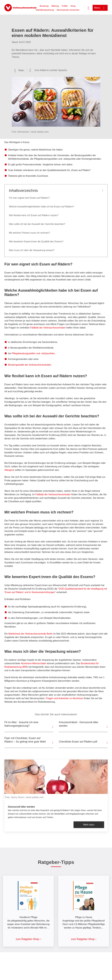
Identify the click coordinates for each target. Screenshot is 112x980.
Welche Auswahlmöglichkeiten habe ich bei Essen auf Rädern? (41, 207)
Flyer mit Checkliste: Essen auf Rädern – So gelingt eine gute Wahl (25, 740)
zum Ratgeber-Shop (27, 939)
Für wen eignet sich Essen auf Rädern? (29, 198)
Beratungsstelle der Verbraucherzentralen (30, 365)
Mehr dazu (89, 825)
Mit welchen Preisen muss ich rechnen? (29, 233)
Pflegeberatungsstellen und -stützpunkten (33, 353)
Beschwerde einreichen (68, 10)
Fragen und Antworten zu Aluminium (65, 698)
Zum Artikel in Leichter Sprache (51, 70)
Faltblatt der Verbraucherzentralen (48, 328)
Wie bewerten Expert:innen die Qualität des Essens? (36, 242)
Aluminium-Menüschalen (33, 663)
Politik (65, 6)
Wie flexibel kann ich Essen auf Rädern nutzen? (34, 215)
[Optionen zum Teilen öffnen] (19, 70)
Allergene (9, 470)
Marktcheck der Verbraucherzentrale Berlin (31, 634)
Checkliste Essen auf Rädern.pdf (78, 742)
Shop (73, 6)
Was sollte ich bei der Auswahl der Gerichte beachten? (37, 224)
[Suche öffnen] (89, 8)
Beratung (44, 6)
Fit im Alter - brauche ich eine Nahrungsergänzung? (21, 724)
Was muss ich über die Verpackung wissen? (32, 250)
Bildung (55, 6)
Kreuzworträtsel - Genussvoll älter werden (79, 724)
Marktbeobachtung (45, 10)
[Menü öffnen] (100, 8)
